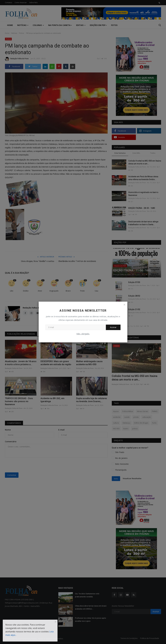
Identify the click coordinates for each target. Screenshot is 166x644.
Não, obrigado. (83, 334)
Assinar (113, 327)
